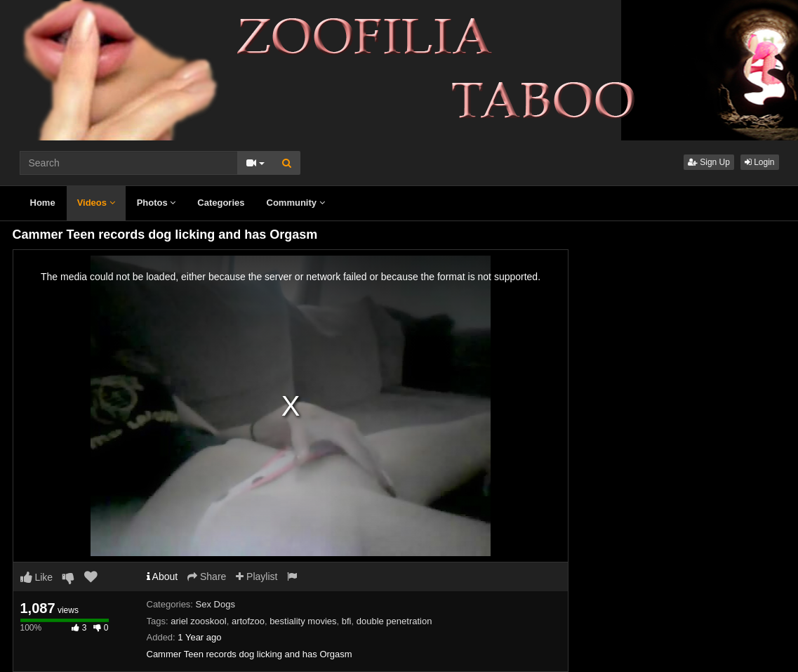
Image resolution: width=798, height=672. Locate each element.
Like (37, 577)
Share (207, 577)
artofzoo (248, 621)
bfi (347, 621)
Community (296, 203)
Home (43, 203)
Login (760, 162)
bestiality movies (303, 621)
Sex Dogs (215, 604)
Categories (221, 203)
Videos (96, 203)
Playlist (257, 577)
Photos (157, 203)
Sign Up (709, 162)
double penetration (394, 621)
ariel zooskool (199, 621)
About (162, 577)
